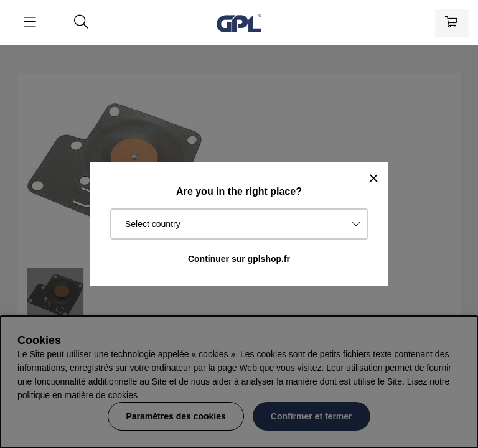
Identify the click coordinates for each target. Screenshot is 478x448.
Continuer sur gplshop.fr (239, 259)
